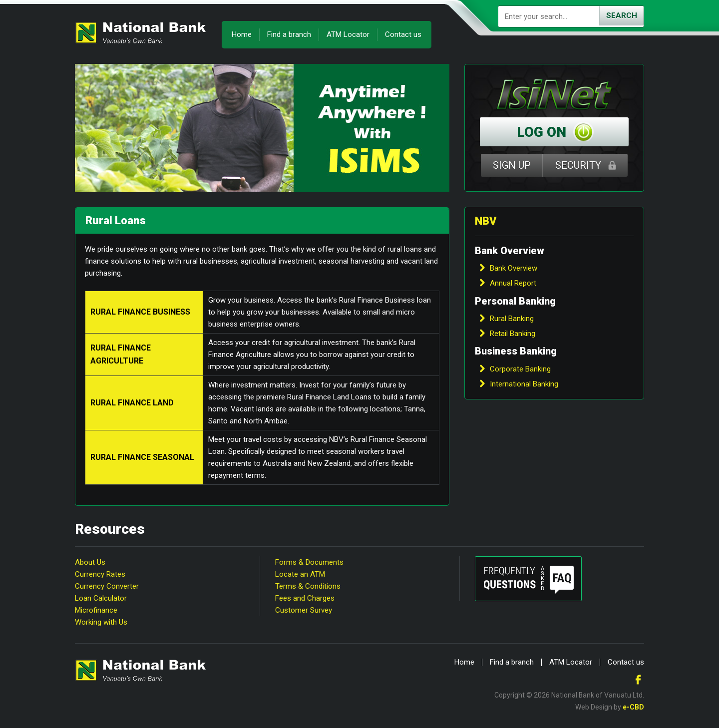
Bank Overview (510, 251)
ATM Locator (348, 34)
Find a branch (289, 34)
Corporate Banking (520, 369)
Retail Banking (513, 334)
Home (242, 34)
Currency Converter (107, 586)
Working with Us (101, 622)
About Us (90, 562)
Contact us (403, 34)
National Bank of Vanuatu (141, 32)
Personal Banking (515, 301)
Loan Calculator (101, 598)
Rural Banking (512, 319)
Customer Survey (304, 610)
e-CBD (633, 707)
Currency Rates (100, 574)
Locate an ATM (300, 574)
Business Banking (516, 351)
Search (622, 15)
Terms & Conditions (308, 586)
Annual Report (513, 283)
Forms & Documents (309, 562)
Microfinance (96, 610)
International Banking (524, 384)
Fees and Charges (305, 598)
